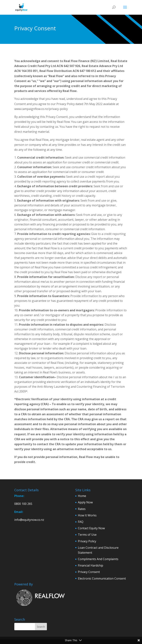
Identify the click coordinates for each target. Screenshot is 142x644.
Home (82, 496)
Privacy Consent (89, 572)
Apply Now (85, 502)
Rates (82, 509)
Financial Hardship (91, 565)
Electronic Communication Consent (102, 578)
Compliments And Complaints (98, 559)
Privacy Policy (87, 541)
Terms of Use (87, 535)
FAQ (81, 522)
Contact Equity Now (91, 528)
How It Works (87, 515)
